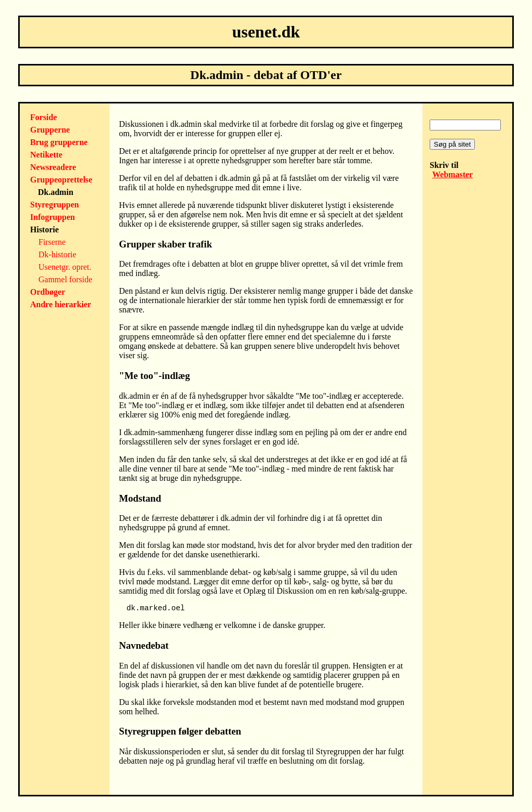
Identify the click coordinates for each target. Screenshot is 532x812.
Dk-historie (57, 254)
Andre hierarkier (61, 304)
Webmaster (453, 174)
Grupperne (50, 130)
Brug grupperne (59, 142)
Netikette (46, 155)
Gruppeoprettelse (61, 180)
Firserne (52, 242)
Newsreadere (53, 167)
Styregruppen (55, 205)
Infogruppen (52, 217)
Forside (44, 117)
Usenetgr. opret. (65, 267)
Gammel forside (65, 279)
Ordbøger (48, 292)
